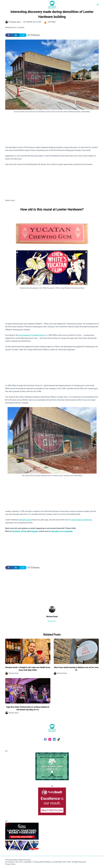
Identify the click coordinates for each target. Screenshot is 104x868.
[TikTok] (59, 739)
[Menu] (98, 5)
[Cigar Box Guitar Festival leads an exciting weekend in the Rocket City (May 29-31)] (28, 691)
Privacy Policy (10, 864)
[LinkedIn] (54, 739)
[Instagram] (50, 739)
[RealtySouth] (52, 801)
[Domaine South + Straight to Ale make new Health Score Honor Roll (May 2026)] (28, 651)
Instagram (34, 531)
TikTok (24, 531)
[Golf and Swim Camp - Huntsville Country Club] (52, 766)
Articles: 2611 (52, 621)
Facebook (16, 531)
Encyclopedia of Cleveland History (32, 335)
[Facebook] (45, 739)
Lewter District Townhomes (81, 520)
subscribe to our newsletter (62, 531)
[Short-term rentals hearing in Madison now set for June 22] (76, 651)
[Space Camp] (22, 836)
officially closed (25, 520)
